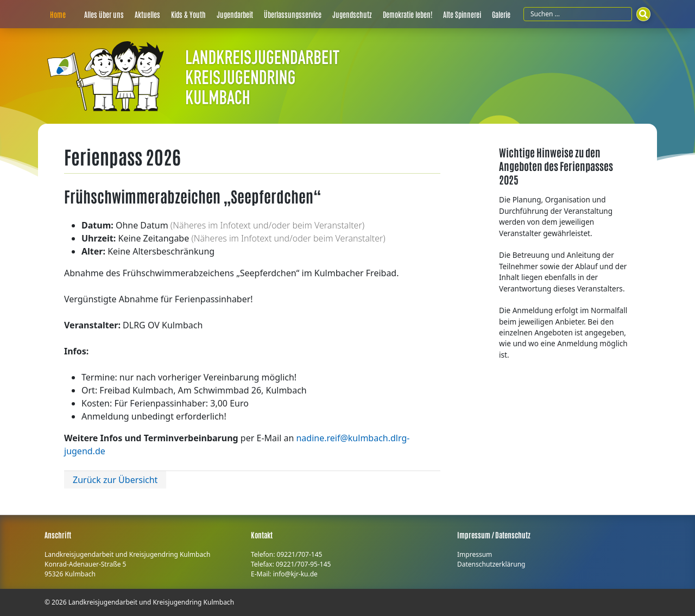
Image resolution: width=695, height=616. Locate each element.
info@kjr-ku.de (295, 574)
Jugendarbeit (235, 14)
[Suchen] (643, 14)
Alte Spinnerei (462, 14)
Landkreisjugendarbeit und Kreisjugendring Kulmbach (151, 602)
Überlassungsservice (293, 14)
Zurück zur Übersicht (115, 480)
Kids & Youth (188, 14)
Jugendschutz (352, 14)
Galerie (501, 14)
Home (58, 14)
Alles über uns (104, 14)
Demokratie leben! (407, 14)
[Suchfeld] (578, 14)
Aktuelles (147, 14)
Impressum (475, 554)
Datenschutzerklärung (491, 564)
